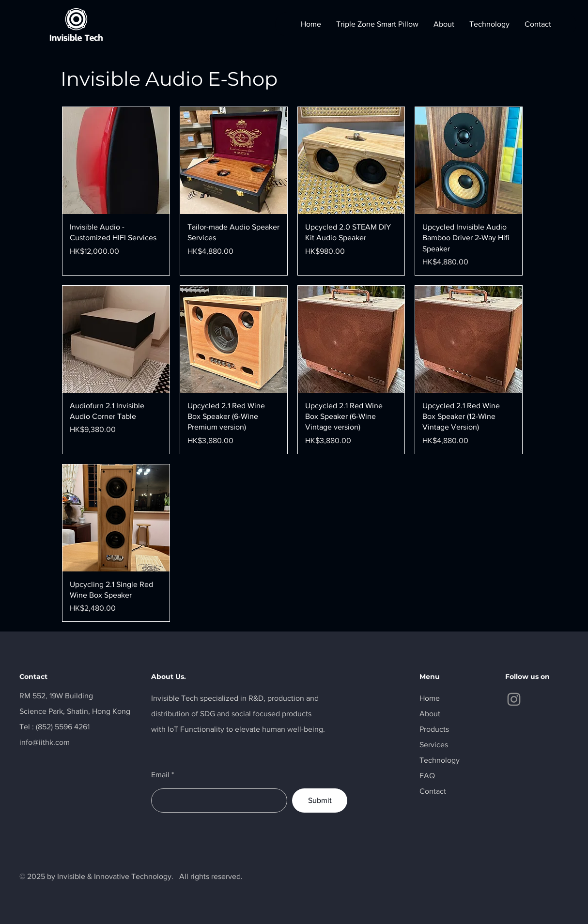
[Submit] (320, 801)
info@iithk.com (45, 742)
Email (160, 775)
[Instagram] (514, 699)
